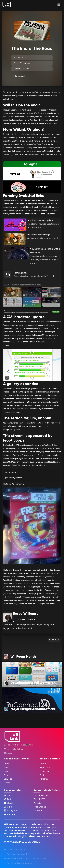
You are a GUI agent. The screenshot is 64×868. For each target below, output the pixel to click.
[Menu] (59, 5)
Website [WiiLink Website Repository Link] (37, 803)
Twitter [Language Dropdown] (9, 799)
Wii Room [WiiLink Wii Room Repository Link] (38, 810)
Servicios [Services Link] (8, 779)
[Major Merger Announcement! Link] (32, 701)
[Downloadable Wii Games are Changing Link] (32, 674)
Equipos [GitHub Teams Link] (43, 775)
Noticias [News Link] (8, 767)
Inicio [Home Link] (6, 764)
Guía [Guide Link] (6, 771)
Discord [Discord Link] (9, 795)
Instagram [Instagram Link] (10, 810)
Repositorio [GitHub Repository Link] (45, 767)
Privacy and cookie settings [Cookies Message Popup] (18, 863)
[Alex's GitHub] (29, 745)
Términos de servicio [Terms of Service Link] (15, 850)
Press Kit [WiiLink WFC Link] (9, 753)
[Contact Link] (15, 749)
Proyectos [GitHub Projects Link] (44, 771)
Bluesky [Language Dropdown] (9, 803)
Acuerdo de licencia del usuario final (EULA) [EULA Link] (26, 859)
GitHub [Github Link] (9, 807)
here (19, 123)
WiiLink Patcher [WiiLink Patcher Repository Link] (41, 795)
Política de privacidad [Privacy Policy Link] (15, 854)
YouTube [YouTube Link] (10, 814)
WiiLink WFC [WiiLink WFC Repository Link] (39, 799)
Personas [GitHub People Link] (44, 779)
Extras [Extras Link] (7, 783)
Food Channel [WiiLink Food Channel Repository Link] (40, 807)
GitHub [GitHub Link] (43, 764)
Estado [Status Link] (7, 775)
